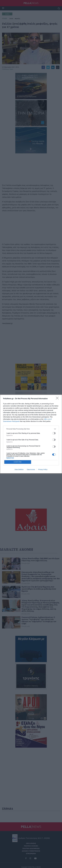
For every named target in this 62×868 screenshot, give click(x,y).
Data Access (31, 469)
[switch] (54, 433)
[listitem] (31, 429)
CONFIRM (18, 462)
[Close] (58, 399)
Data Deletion (19, 469)
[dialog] (31, 434)
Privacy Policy (43, 469)
